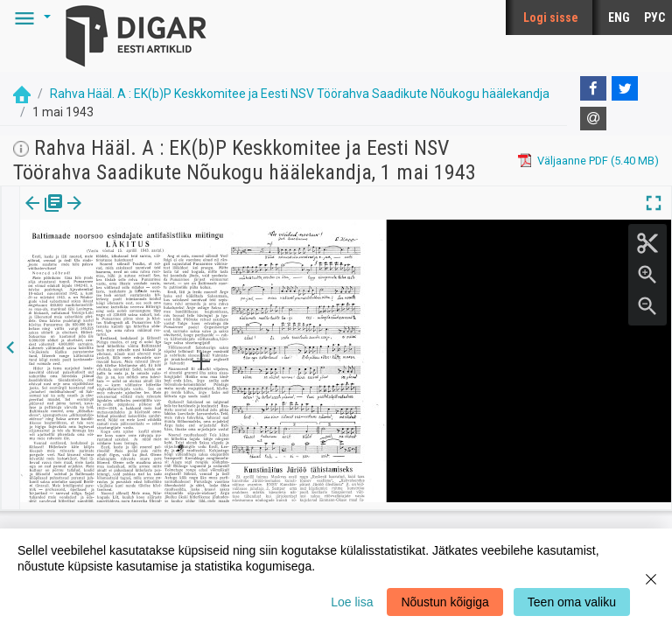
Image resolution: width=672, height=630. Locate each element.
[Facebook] (593, 88)
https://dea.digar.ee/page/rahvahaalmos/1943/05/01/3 (160, 263)
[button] (30, 17)
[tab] (44, 216)
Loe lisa (352, 602)
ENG (619, 17)
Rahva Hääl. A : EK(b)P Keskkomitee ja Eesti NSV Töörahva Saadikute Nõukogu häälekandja (300, 94)
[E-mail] (593, 119)
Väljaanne (44, 215)
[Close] (651, 579)
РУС (654, 17)
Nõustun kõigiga (444, 602)
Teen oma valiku (572, 602)
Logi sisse (551, 17)
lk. (107, 215)
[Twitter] (625, 88)
